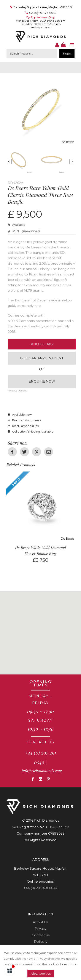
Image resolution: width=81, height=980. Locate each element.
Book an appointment (42, 358)
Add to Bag (42, 344)
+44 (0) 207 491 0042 (43, 13)
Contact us (41, 935)
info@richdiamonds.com (42, 771)
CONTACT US (40, 742)
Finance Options (17, 391)
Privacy (41, 929)
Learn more (68, 964)
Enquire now (42, 381)
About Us (41, 922)
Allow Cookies (41, 974)
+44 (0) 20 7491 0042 (40, 888)
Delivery (41, 942)
